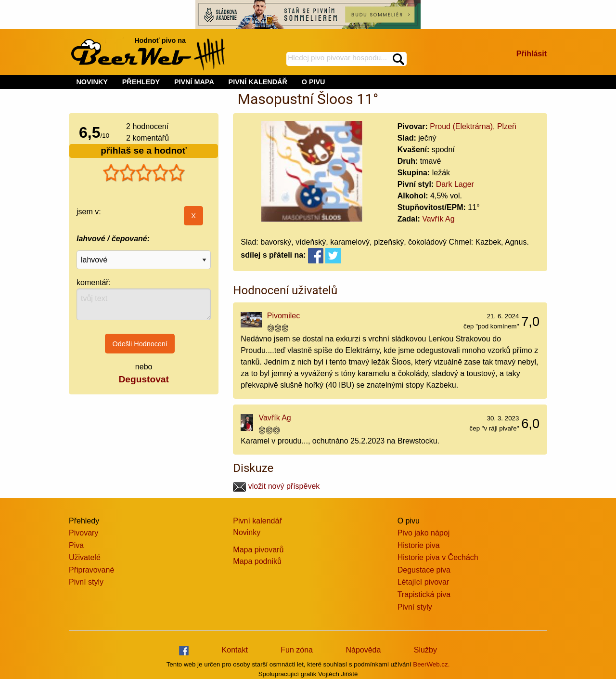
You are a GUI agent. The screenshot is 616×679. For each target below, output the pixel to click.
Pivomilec (283, 316)
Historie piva (419, 545)
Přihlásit (532, 54)
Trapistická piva (424, 594)
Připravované (91, 570)
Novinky (247, 532)
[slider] (144, 173)
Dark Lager (455, 184)
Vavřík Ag (438, 219)
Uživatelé (85, 557)
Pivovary (83, 533)
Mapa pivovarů (258, 550)
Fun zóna (297, 650)
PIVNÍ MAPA (194, 82)
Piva (76, 545)
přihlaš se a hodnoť (144, 150)
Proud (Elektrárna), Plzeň (473, 126)
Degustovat (143, 379)
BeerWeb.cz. (431, 664)
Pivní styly (86, 582)
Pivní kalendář (257, 521)
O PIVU (314, 82)
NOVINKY (92, 82)
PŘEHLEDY (141, 82)
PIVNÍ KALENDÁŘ (258, 82)
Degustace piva (424, 570)
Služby (425, 650)
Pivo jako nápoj (424, 533)
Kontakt (235, 650)
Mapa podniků (257, 561)
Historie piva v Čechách (438, 557)
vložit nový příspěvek (276, 486)
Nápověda (363, 650)
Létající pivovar (423, 582)
